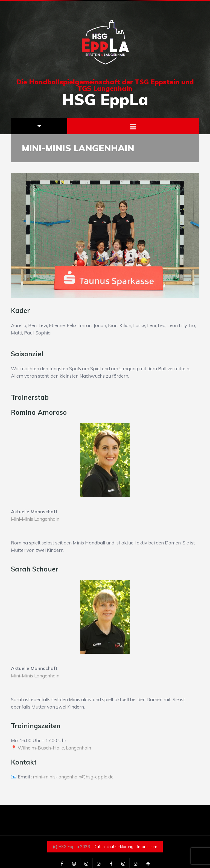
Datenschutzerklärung (114, 847)
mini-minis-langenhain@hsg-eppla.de (73, 777)
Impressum (147, 847)
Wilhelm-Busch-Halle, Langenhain (54, 748)
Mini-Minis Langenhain (35, 519)
